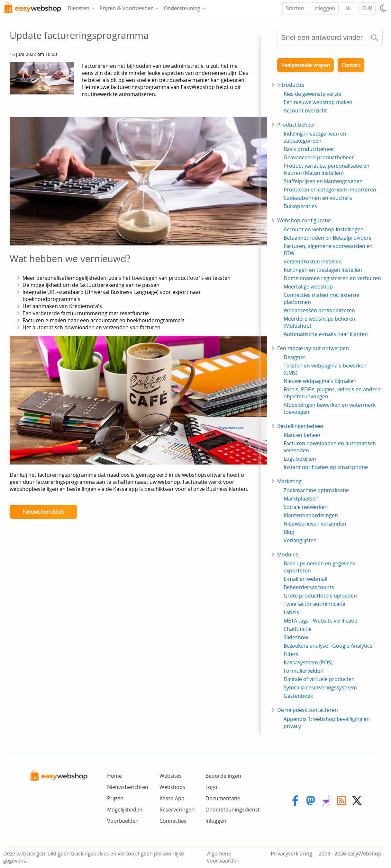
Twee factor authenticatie (314, 604)
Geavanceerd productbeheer (319, 157)
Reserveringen (177, 810)
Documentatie (223, 798)
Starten (295, 8)
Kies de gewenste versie (312, 94)
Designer (295, 357)
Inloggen (325, 8)
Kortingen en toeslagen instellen (323, 270)
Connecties (173, 821)
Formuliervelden (304, 671)
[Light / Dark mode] (384, 8)
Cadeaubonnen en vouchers (318, 198)
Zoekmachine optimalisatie (316, 490)
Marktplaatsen (301, 499)
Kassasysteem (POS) (308, 662)
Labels (291, 612)
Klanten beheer (302, 435)
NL (349, 8)
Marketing (289, 481)
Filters (291, 654)
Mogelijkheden (125, 810)
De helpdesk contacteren (308, 710)
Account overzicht (305, 111)
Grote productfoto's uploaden (320, 596)
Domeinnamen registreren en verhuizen (332, 278)
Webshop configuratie (304, 220)
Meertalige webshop (308, 287)
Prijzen (115, 798)
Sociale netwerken (306, 507)
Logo (211, 787)
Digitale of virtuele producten (319, 679)
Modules (288, 554)
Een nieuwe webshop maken (318, 102)
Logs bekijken (300, 459)
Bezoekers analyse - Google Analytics (328, 646)
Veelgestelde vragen (305, 65)
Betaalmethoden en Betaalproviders (327, 238)
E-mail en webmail (305, 579)
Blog (289, 532)
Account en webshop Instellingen (324, 229)
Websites (171, 776)
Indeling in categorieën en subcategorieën (315, 137)
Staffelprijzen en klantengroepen (323, 181)
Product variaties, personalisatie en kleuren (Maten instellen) (327, 169)
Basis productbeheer (309, 149)
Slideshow (296, 637)
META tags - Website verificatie (320, 621)
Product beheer (296, 125)
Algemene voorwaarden (223, 857)
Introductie (291, 85)
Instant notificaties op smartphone (326, 467)
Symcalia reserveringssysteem (320, 687)
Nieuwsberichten (43, 512)
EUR (367, 8)
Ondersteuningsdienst (233, 810)
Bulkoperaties (300, 206)
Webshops (172, 787)
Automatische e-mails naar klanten (326, 334)
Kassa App (172, 798)
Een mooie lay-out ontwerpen (313, 348)
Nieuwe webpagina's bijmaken (320, 381)
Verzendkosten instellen (313, 261)
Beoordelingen (223, 776)
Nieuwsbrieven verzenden (315, 524)
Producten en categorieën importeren (330, 190)
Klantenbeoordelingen (311, 515)
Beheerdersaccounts (309, 587)
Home (114, 776)
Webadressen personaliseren (319, 310)
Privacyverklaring (291, 854)
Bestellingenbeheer (301, 426)
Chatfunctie (298, 629)
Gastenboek (298, 696)
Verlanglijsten (300, 540)
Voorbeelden (123, 821)
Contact (351, 65)
